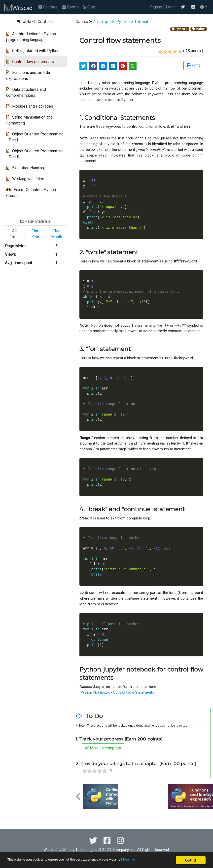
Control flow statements (30, 62)
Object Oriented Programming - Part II (35, 154)
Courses (48, 7)
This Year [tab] (35, 234)
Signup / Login (162, 7)
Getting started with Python (33, 51)
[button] (204, 7)
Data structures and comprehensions (26, 92)
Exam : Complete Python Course (31, 193)
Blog (89, 7)
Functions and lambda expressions (28, 76)
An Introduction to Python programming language (31, 37)
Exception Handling (26, 168)
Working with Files (25, 179)
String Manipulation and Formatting (29, 120)
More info (153, 861)
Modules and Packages (30, 106)
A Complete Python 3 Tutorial (121, 22)
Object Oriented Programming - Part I (35, 137)
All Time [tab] (14, 234)
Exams (70, 7)
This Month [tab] (57, 234)
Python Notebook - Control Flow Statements (117, 692)
